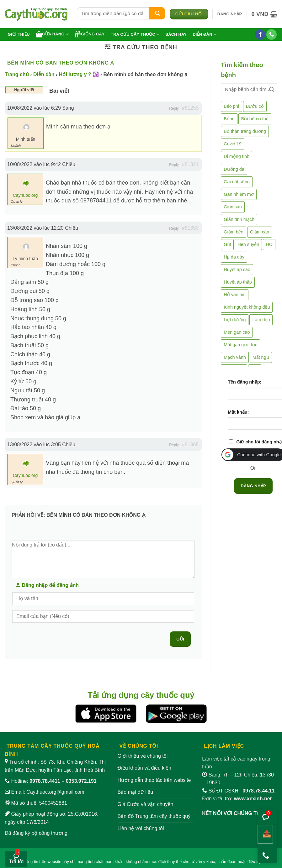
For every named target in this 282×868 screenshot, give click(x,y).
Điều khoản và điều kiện (144, 768)
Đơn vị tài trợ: (237, 799)
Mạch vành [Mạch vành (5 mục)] (235, 357)
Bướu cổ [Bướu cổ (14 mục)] (255, 106)
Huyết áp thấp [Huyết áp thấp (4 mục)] (238, 282)
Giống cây (90, 34)
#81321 (190, 164)
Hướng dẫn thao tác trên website (154, 780)
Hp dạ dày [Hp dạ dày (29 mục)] (234, 257)
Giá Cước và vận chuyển (146, 804)
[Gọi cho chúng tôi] (271, 34)
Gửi (180, 639)
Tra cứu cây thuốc (135, 34)
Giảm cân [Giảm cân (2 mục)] (260, 232)
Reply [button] (174, 108)
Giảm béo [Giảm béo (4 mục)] (233, 232)
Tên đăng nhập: (245, 382)
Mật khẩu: (238, 412)
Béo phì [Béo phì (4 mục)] (231, 106)
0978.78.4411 (45, 781)
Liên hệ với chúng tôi (141, 828)
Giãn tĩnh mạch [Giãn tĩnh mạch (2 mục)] (239, 219)
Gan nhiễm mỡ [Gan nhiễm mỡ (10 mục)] (239, 194)
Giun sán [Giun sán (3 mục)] (233, 207)
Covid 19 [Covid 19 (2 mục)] (233, 144)
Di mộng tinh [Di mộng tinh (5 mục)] (237, 156)
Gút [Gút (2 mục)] (227, 244)
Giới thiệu (19, 34)
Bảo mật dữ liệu (136, 792)
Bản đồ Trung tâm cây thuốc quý (154, 816)
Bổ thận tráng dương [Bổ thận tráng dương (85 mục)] (245, 131)
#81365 (190, 444)
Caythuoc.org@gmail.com (55, 792)
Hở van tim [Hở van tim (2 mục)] (235, 295)
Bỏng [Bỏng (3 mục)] (229, 119)
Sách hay (176, 34)
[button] (230, 14)
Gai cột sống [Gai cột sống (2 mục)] (237, 182)
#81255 (190, 108)
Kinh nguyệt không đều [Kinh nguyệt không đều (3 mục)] (247, 307)
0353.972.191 (81, 781)
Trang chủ (17, 74)
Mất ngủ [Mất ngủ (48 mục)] (261, 357)
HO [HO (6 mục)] (269, 244)
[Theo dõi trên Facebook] (260, 34)
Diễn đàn (205, 34)
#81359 (190, 228)
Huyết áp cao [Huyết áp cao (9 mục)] (237, 269)
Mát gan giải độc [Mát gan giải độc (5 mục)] (240, 345)
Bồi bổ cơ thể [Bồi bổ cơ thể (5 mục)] (255, 119)
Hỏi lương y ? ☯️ (79, 74)
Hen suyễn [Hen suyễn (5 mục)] (248, 244)
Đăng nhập (253, 486)
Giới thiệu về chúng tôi (143, 756)
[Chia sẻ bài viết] (265, 834)
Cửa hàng (52, 34)
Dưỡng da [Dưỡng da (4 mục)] (234, 169)
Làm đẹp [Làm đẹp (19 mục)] (261, 320)
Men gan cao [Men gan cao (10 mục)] (237, 332)
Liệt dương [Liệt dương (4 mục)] (235, 320)
